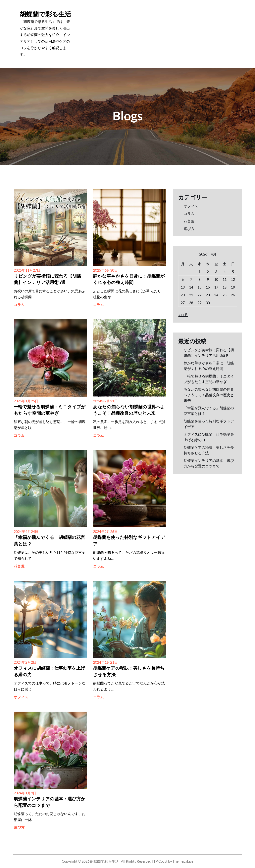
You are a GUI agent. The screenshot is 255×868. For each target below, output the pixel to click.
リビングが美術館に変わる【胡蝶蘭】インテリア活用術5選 (47, 280)
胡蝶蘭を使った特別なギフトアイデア (129, 541)
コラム (19, 305)
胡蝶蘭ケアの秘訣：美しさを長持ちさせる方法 (129, 672)
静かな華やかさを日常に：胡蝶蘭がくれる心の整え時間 (129, 280)
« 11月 (183, 315)
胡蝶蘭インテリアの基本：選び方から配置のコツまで (50, 802)
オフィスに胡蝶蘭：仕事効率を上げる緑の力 (50, 672)
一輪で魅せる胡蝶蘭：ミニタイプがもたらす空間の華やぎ (50, 410)
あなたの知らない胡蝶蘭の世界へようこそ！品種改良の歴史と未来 (129, 410)
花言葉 (19, 566)
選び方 (19, 827)
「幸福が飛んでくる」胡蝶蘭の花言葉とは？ (49, 541)
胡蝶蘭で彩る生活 (45, 14)
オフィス (21, 697)
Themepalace (183, 861)
